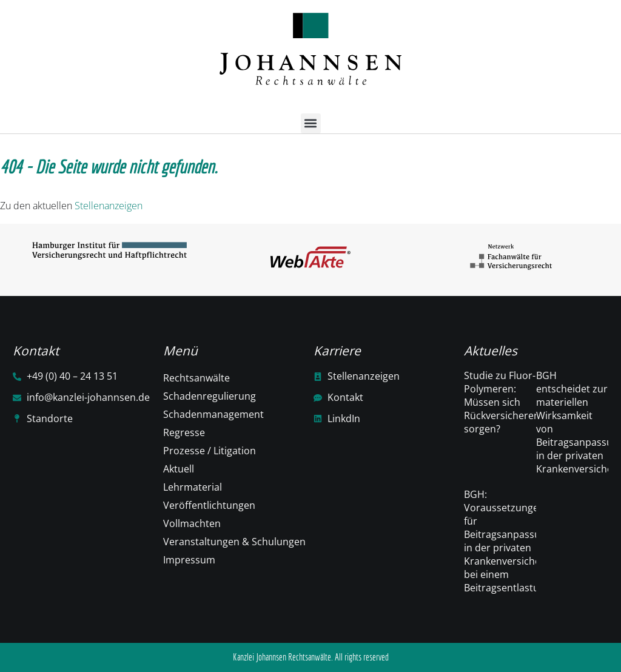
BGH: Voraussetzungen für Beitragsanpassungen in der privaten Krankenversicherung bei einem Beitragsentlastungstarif (519, 541)
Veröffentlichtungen (209, 505)
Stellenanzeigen (109, 206)
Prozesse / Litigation (210, 451)
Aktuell (179, 469)
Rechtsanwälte (196, 378)
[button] (311, 123)
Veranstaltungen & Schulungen (234, 542)
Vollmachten (192, 523)
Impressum (189, 560)
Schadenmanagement (213, 414)
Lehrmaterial (193, 487)
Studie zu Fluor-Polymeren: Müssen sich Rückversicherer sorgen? (501, 402)
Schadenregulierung (210, 396)
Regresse (184, 432)
